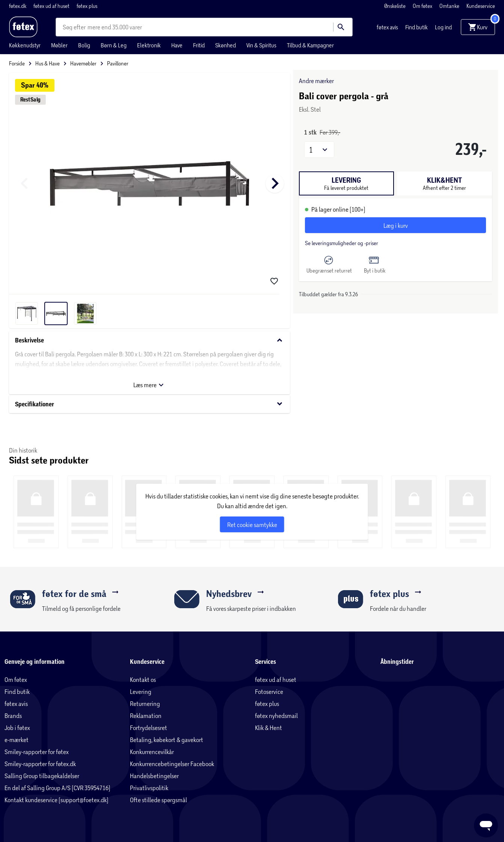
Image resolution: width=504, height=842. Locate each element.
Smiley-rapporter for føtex (37, 752)
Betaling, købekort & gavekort (167, 740)
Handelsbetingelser (154, 776)
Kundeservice (481, 6)
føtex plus (87, 6)
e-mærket (17, 740)
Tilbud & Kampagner (310, 45)
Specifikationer (149, 404)
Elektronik (149, 45)
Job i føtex (17, 728)
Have (177, 45)
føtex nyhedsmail (276, 716)
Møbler (59, 45)
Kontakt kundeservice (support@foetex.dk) (57, 800)
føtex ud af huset (52, 6)
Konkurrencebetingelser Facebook (172, 764)
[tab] (346, 183)
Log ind (443, 27)
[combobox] (75, 27)
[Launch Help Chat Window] (486, 825)
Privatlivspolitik (149, 788)
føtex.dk (18, 6)
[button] (319, 150)
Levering (141, 691)
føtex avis (388, 27)
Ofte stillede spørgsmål (158, 800)
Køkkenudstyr (25, 45)
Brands (13, 716)
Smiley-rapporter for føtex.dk (40, 764)
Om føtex (423, 6)
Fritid (199, 45)
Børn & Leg (114, 45)
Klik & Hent (269, 728)
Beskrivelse (149, 340)
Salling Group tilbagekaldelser (42, 776)
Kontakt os (143, 679)
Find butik (417, 27)
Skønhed (226, 45)
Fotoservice (269, 691)
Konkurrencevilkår (152, 752)
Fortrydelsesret (149, 728)
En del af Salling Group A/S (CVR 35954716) (57, 788)
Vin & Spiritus (261, 45)
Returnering (145, 703)
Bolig (84, 45)
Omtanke (450, 6)
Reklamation (146, 716)
